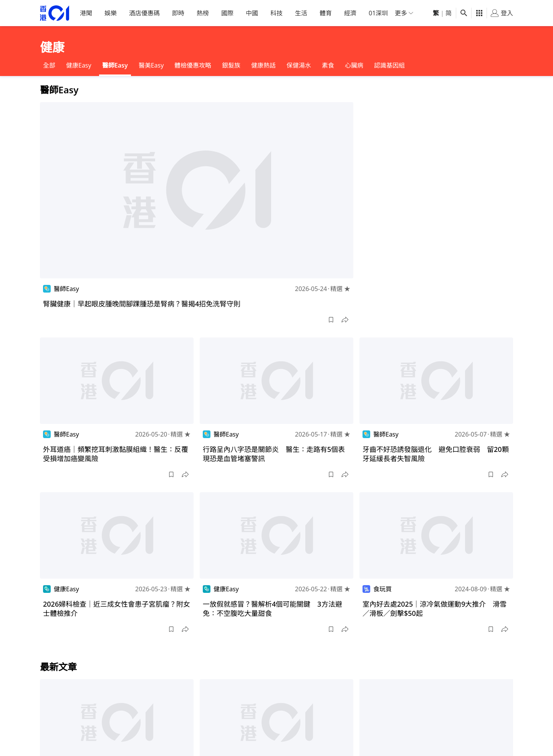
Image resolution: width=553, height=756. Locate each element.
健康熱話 (263, 65)
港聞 (86, 13)
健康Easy (79, 65)
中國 (252, 13)
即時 (178, 13)
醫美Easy (151, 65)
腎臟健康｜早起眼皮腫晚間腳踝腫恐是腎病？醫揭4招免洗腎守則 (142, 304)
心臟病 (354, 65)
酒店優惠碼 (144, 13)
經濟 (350, 13)
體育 (326, 13)
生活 (301, 13)
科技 (276, 13)
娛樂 (111, 13)
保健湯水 (299, 65)
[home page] (55, 13)
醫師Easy (115, 65)
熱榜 (203, 13)
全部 (49, 65)
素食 (328, 65)
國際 (227, 13)
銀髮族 (231, 65)
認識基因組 (389, 65)
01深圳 (378, 13)
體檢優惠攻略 (193, 65)
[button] (331, 320)
